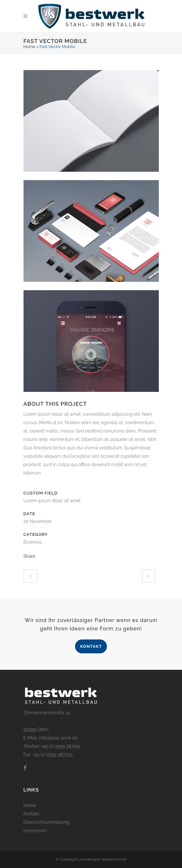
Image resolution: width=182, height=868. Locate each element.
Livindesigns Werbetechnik (102, 859)
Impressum (35, 831)
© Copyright (67, 859)
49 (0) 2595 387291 (62, 746)
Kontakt (91, 646)
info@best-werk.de (58, 738)
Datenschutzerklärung (47, 822)
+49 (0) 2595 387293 (52, 755)
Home (29, 47)
